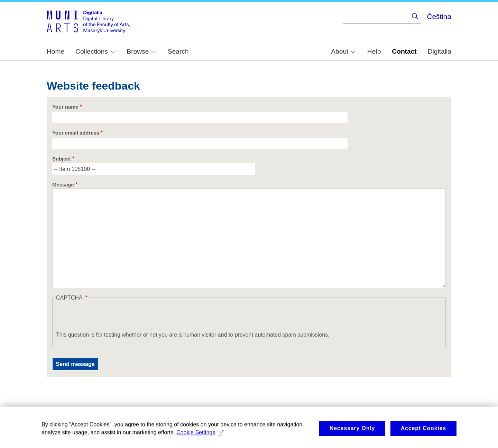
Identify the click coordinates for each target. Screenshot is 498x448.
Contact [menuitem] (404, 51)
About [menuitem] (343, 51)
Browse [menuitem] (141, 51)
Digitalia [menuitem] (440, 51)
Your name (65, 107)
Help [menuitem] (374, 51)
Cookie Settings (200, 438)
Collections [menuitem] (95, 51)
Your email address (76, 133)
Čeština (439, 16)
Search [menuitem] (178, 51)
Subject (62, 159)
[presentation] (109, 317)
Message (63, 185)
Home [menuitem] (56, 51)
